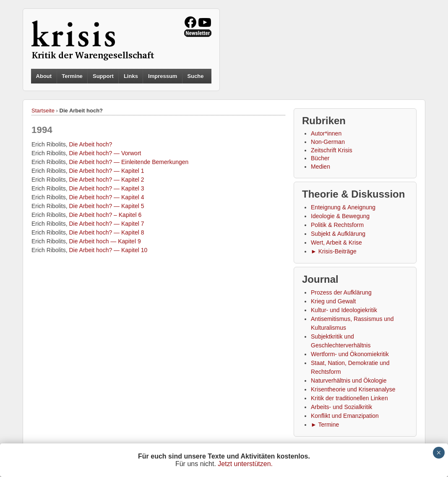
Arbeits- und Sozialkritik (341, 407)
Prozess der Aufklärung (341, 292)
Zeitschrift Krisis (332, 150)
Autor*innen (326, 133)
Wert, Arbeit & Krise (336, 242)
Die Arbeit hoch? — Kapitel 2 (106, 180)
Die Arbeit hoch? (90, 144)
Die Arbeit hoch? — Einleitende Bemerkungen (129, 162)
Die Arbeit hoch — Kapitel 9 (105, 241)
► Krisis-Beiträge (334, 251)
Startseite (43, 111)
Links (131, 76)
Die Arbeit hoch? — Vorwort (105, 153)
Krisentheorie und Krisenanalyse (353, 389)
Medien (320, 167)
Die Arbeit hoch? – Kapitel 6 (105, 215)
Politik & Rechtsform (337, 225)
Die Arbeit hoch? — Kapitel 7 (106, 224)
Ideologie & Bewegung (340, 216)
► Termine (325, 425)
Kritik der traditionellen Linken (349, 398)
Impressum (163, 76)
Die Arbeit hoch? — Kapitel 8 (106, 232)
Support (103, 76)
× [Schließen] (439, 453)
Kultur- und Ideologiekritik (344, 310)
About (44, 76)
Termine (72, 76)
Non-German (328, 142)
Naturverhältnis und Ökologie (349, 381)
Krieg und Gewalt (333, 301)
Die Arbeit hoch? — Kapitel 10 (108, 250)
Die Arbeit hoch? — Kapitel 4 (106, 197)
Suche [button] (196, 76)
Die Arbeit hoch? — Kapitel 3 (106, 188)
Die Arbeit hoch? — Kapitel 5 (106, 206)
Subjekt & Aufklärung (338, 234)
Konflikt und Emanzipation (345, 416)
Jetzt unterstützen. (245, 464)
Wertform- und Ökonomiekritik (350, 354)
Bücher (320, 158)
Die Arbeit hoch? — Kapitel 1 (106, 171)
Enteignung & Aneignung (343, 207)
